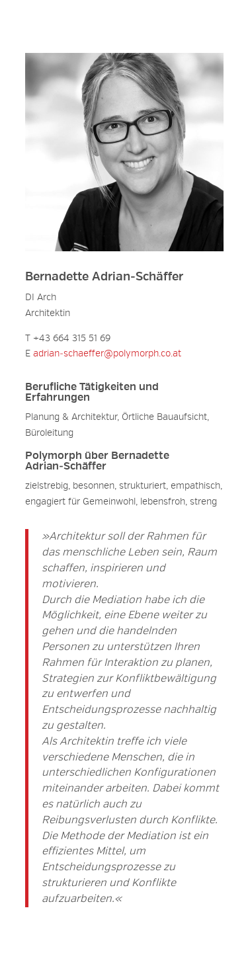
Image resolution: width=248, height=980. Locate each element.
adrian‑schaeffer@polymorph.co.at (107, 353)
